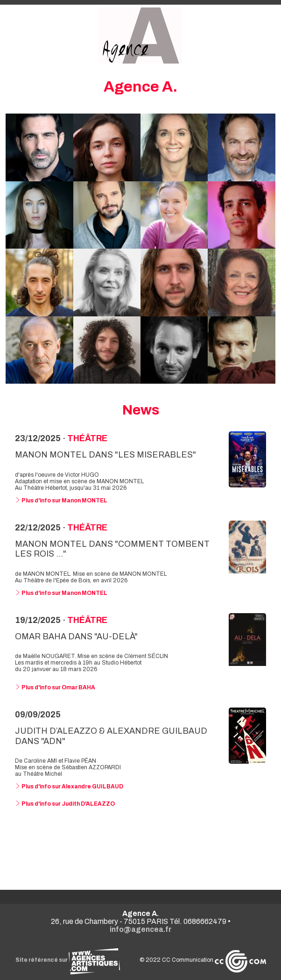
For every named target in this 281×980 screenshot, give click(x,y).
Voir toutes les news (141, 846)
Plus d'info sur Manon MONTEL (61, 501)
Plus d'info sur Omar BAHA (55, 687)
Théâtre (87, 438)
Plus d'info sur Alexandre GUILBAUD (69, 787)
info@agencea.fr (141, 929)
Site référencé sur (68, 960)
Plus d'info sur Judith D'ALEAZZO (65, 804)
